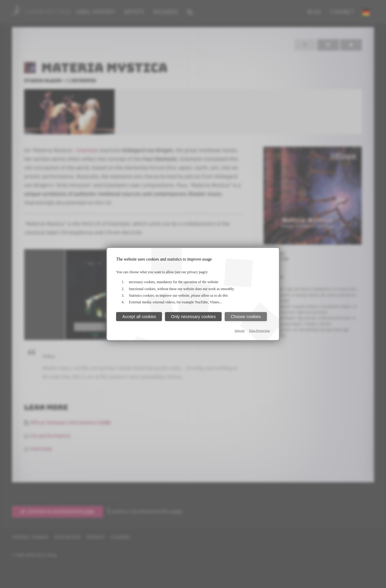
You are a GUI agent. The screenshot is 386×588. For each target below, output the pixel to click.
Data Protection (259, 330)
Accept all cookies (139, 317)
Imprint (240, 330)
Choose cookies (246, 317)
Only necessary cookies (193, 317)
